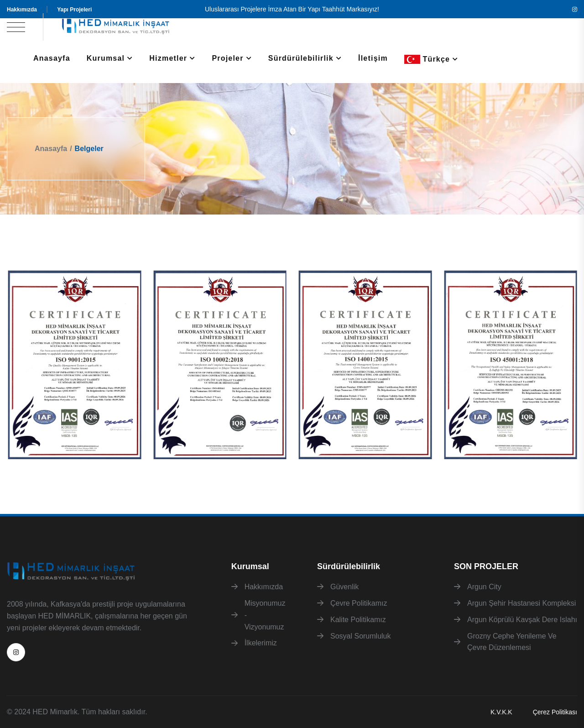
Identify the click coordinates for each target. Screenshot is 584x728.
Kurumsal (106, 58)
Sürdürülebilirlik (301, 58)
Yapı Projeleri (74, 10)
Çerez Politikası (555, 712)
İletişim (373, 58)
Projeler (227, 58)
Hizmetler (168, 58)
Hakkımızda (22, 10)
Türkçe (427, 59)
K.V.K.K (501, 712)
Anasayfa (52, 58)
